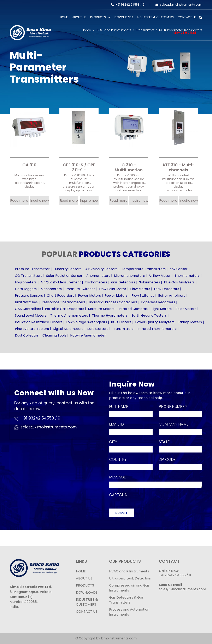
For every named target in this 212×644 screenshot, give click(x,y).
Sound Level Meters (31, 315)
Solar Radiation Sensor (64, 276)
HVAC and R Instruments (129, 571)
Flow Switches (143, 296)
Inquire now (40, 201)
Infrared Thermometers (157, 329)
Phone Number (173, 407)
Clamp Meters (190, 322)
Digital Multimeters (68, 329)
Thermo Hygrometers (110, 315)
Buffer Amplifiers (172, 296)
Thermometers (187, 276)
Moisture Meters (101, 309)
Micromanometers (129, 276)
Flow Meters (140, 289)
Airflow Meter (160, 276)
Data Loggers (26, 289)
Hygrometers (26, 282)
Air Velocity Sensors (101, 269)
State (164, 442)
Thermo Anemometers (69, 315)
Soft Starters (98, 329)
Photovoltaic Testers (32, 329)
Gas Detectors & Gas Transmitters (126, 600)
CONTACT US (87, 612)
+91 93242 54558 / (127, 5)
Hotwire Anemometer (88, 335)
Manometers (51, 289)
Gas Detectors (123, 282)
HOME (81, 571)
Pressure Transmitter (32, 269)
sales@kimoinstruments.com (179, 5)
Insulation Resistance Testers (39, 322)
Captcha (118, 495)
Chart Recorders (60, 296)
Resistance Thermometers (63, 302)
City (113, 442)
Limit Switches (26, 302)
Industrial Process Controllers (113, 302)
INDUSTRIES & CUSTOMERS (87, 602)
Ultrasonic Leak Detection (130, 578)
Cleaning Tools (54, 335)
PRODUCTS (98, 17)
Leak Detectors (167, 289)
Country (118, 459)
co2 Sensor (179, 269)
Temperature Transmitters (143, 269)
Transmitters (123, 329)
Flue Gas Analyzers (179, 282)
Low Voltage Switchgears (87, 322)
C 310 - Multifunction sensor (129, 167)
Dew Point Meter (113, 289)
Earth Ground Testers (149, 315)
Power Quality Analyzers (155, 322)
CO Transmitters (29, 276)
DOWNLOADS (87, 592)
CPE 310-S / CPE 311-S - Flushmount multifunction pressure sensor (79, 167)
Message (117, 477)
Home (64, 17)
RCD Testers (121, 322)
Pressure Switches (80, 289)
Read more (19, 201)
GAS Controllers (28, 309)
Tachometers (96, 282)
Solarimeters (150, 282)
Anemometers (98, 276)
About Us (79, 17)
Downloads (124, 17)
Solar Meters (186, 309)
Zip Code (167, 459)
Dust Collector (27, 335)
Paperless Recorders (158, 302)
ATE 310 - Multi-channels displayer (178, 167)
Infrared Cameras (133, 309)
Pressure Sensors (29, 296)
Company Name (174, 424)
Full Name (119, 407)
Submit (121, 513)
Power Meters (89, 296)
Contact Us (187, 17)
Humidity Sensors (67, 269)
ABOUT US (84, 578)
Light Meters (162, 309)
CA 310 (29, 165)
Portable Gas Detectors (64, 309)
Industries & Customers (155, 17)
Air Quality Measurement (61, 282)
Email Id (116, 424)
